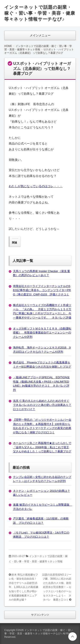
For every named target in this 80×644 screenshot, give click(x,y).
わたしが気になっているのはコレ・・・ (36, 186)
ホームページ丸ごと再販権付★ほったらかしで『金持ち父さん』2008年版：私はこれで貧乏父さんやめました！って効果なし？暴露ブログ (42, 447)
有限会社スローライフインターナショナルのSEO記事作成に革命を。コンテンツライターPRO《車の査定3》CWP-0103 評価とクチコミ (42, 290)
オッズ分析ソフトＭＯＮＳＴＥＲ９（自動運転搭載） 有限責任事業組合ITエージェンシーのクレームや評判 (42, 333)
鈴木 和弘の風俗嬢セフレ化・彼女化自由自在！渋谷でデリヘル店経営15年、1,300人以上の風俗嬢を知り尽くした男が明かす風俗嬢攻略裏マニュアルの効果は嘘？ (23, 587)
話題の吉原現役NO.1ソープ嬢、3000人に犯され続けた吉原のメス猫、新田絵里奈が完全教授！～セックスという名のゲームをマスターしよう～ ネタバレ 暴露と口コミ (57, 587)
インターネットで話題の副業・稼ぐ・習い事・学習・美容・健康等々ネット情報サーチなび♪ (40, 13)
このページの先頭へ (73, 637)
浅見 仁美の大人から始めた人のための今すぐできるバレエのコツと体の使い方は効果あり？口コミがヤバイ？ (42, 405)
